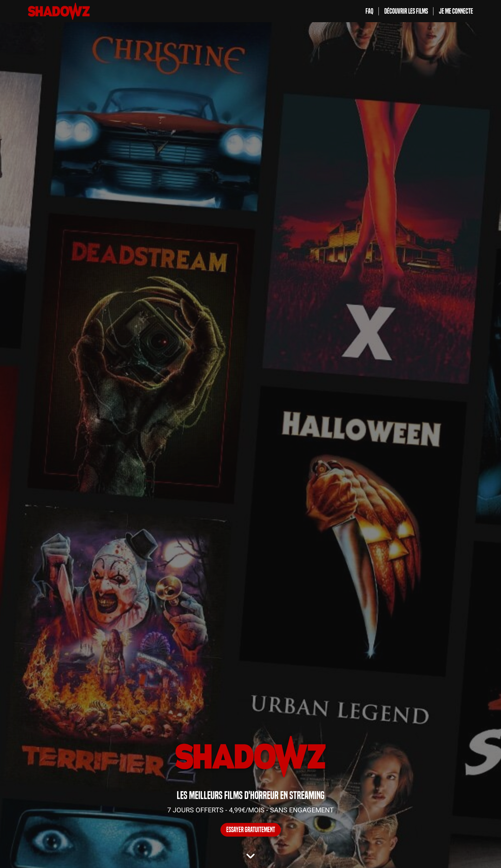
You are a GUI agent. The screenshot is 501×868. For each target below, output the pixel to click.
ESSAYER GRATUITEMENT (251, 830)
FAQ (369, 11)
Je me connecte (456, 11)
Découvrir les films (406, 11)
